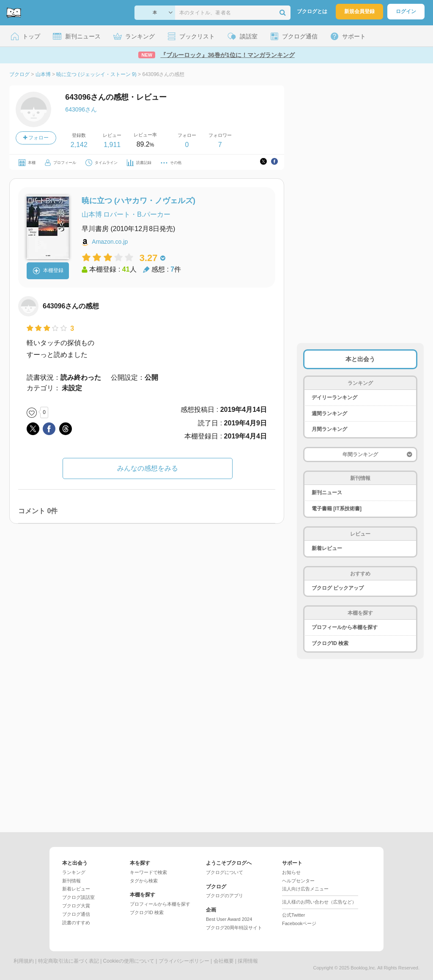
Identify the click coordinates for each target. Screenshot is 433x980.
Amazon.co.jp (110, 242)
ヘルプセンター (298, 881)
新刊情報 (71, 881)
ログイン (406, 11)
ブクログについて (225, 872)
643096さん (81, 109)
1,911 (112, 145)
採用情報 (248, 961)
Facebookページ (299, 923)
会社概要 (224, 961)
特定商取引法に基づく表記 (69, 961)
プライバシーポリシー (184, 961)
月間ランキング (329, 429)
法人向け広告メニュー (305, 889)
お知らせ (291, 872)
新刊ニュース (327, 493)
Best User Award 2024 (229, 919)
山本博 (92, 214)
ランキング (74, 872)
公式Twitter (293, 915)
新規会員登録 (359, 11)
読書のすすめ (76, 923)
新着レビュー (327, 548)
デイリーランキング (334, 397)
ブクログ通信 (76, 914)
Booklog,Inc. (363, 968)
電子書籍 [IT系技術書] (337, 509)
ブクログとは (312, 11)
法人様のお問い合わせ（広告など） (319, 902)
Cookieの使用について (129, 961)
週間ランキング (329, 414)
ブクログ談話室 (78, 897)
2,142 (79, 145)
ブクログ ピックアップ (338, 588)
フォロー (36, 138)
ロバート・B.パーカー (137, 214)
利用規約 (24, 961)
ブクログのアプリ (225, 896)
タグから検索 (144, 881)
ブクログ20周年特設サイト (234, 928)
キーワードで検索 (148, 872)
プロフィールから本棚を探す (345, 627)
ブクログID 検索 (330, 643)
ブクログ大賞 (76, 906)
